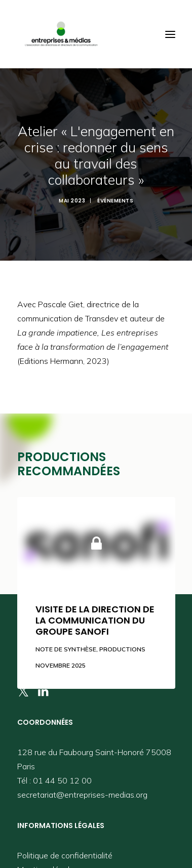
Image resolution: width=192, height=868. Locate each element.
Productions (122, 640)
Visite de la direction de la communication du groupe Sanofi (95, 612)
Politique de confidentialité (65, 847)
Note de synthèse (66, 640)
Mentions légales (48, 861)
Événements (115, 197)
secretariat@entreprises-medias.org (82, 786)
